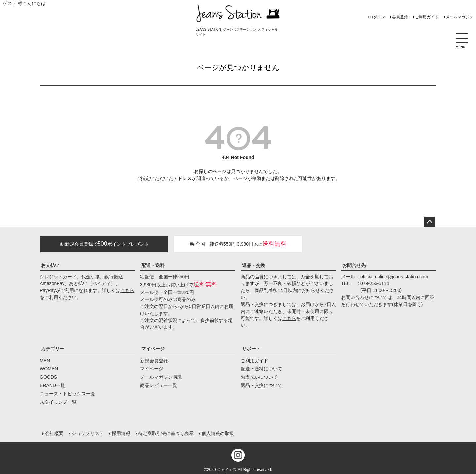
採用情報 (121, 433)
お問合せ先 (354, 265)
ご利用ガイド (427, 17)
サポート (251, 349)
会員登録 (400, 17)
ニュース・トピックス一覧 (67, 394)
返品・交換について (261, 385)
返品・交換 (254, 265)
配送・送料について (261, 369)
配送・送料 (153, 265)
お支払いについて (259, 377)
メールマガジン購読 (161, 377)
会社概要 (54, 433)
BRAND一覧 (52, 385)
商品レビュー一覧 (159, 385)
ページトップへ (430, 222)
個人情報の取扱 (218, 433)
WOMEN (49, 369)
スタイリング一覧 (58, 402)
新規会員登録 (154, 361)
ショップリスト (88, 433)
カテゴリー (53, 349)
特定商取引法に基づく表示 (166, 433)
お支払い (50, 265)
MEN (45, 361)
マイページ (153, 349)
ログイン (377, 17)
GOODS (48, 377)
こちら (127, 290)
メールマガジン (459, 17)
